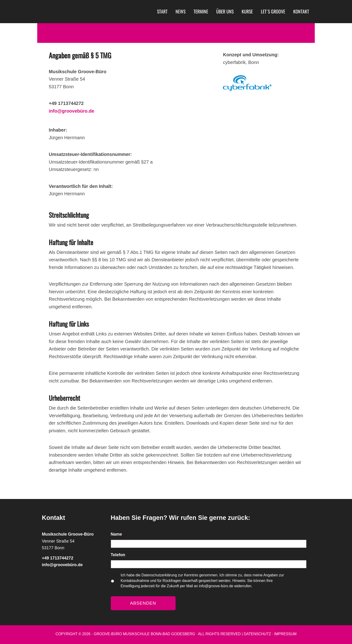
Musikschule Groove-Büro (82, 12)
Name (118, 534)
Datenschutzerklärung (160, 575)
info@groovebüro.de (71, 111)
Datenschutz (257, 634)
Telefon (120, 555)
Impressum (285, 634)
